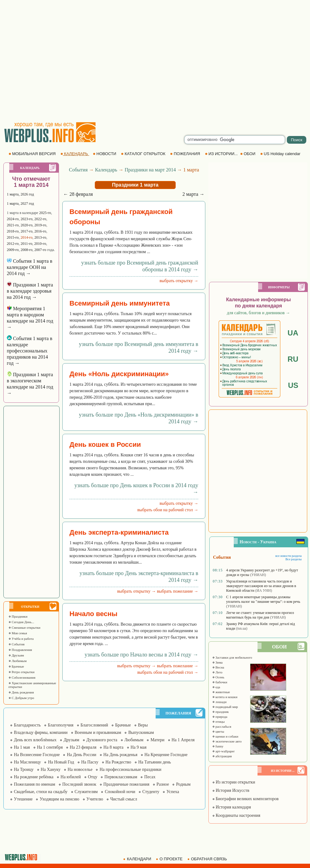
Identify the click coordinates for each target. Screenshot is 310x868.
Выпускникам (141, 732)
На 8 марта (113, 747)
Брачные (16, 666)
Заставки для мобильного (232, 657)
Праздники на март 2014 (150, 170)
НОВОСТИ (105, 154)
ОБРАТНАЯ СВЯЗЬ (208, 859)
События (16, 644)
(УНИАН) (258, 575)
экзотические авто (227, 741)
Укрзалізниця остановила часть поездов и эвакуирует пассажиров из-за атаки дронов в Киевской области (261, 586)
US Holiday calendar (281, 154)
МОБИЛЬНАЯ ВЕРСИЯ (33, 154)
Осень (218, 677)
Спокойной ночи (120, 792)
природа (220, 717)
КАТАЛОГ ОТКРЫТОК (144, 154)
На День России (81, 755)
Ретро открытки (21, 672)
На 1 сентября (50, 747)
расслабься (222, 726)
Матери (157, 740)
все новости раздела (289, 556)
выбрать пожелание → (178, 591)
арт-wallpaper (223, 751)
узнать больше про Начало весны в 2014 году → (141, 655)
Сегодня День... (21, 622)
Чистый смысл (124, 799)
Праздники (18, 616)
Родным (183, 784)
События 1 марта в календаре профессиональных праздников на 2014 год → (29, 351)
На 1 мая (22, 747)
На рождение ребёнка (34, 777)
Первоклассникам (121, 777)
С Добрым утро (21, 698)
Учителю (95, 799)
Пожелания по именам (35, 784)
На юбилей (71, 777)
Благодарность (27, 725)
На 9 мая (139, 747)
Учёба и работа (21, 639)
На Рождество (118, 762)
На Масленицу (27, 762)
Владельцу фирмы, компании (41, 732)
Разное (163, 784)
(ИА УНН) (264, 590)
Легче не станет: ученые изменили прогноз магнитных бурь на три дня (260, 615)
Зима (217, 662)
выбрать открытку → (179, 281)
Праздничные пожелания (126, 784)
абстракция (222, 756)
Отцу (93, 777)
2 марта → (193, 194)
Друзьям (16, 655)
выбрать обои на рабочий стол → (168, 510)
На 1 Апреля (183, 740)
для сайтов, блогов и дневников (259, 313)
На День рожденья (120, 755)
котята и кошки (225, 697)
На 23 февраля (83, 747)
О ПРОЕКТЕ (170, 859)
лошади (219, 702)
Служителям (86, 792)
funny (218, 746)
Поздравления (20, 650)
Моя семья (18, 633)
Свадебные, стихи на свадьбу (41, 792)
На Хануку (51, 769)
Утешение (23, 799)
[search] (235, 140)
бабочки (220, 682)
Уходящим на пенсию (59, 799)
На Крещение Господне (166, 755)
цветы (218, 731)
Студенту (151, 792)
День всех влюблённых (35, 740)
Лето (217, 672)
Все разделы (293, 559)
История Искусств (231, 790)
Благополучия (61, 725)
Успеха (173, 792)
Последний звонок (79, 784)
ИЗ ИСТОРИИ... (222, 154)
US (293, 385)
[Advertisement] (58, 61)
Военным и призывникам (98, 732)
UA (293, 333)
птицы (218, 722)
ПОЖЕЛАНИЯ (186, 154)
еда (216, 687)
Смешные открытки (24, 627)
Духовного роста (102, 740)
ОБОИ (248, 154)
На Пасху (90, 762)
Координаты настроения (236, 815)
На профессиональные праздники (130, 769)
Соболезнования (22, 677)
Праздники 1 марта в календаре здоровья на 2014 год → (30, 291)
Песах (150, 777)
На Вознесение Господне (37, 755)
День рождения (21, 692)
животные (221, 692)
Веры (143, 725)
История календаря (232, 807)
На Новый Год (61, 762)
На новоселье (80, 769)
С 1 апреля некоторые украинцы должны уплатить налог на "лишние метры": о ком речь (263, 599)
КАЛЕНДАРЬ (75, 154)
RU (293, 359)
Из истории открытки (234, 782)
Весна (218, 667)
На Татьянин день (155, 762)
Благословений (94, 725)
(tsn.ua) (242, 628)
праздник (220, 712)
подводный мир (225, 707)
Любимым (17, 661)
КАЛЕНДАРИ (138, 859)
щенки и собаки (225, 736)
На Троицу (24, 769)
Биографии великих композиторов (245, 799)
